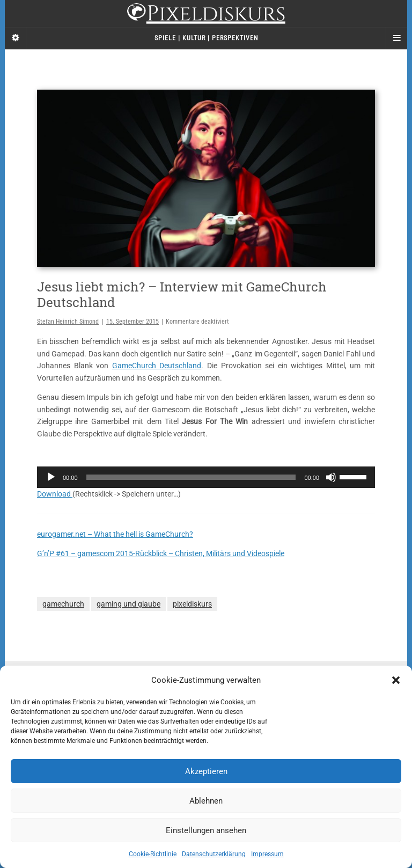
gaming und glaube (128, 604)
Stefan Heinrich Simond (68, 322)
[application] (206, 477)
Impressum (267, 854)
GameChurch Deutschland (157, 366)
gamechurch (63, 604)
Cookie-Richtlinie (153, 854)
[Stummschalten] (331, 477)
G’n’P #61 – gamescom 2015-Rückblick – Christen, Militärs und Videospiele (161, 553)
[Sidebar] (16, 38)
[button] (396, 680)
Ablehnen (206, 801)
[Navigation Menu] (396, 38)
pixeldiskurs (192, 604)
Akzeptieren (206, 771)
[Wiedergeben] (51, 477)
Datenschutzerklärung (214, 854)
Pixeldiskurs (206, 15)
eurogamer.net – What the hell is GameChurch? (115, 534)
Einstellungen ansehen (206, 830)
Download (55, 494)
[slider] (191, 477)
